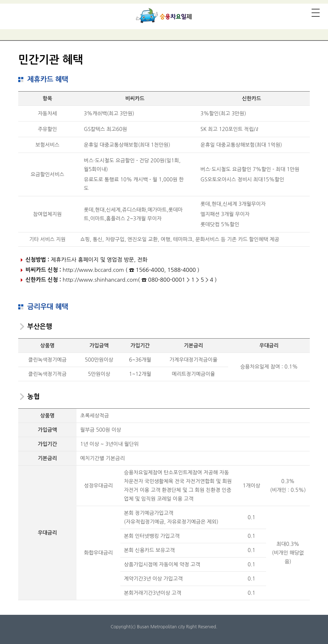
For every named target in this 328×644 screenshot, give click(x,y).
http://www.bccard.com (93, 270)
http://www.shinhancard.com (100, 280)
